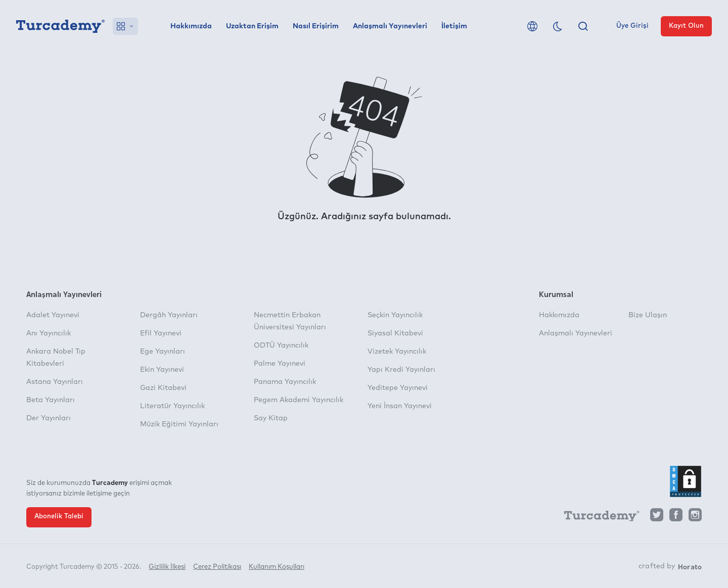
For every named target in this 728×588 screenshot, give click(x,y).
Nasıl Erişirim (316, 26)
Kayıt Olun (686, 26)
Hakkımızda (191, 26)
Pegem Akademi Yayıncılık (299, 400)
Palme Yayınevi (280, 364)
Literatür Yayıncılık (172, 406)
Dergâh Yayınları (169, 315)
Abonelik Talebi (59, 517)
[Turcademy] (597, 518)
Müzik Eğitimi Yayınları (179, 424)
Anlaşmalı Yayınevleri (390, 26)
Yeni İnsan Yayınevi (400, 406)
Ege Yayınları (163, 352)
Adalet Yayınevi (53, 315)
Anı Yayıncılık (49, 333)
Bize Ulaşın (648, 315)
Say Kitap (271, 418)
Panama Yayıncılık (285, 382)
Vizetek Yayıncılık (397, 352)
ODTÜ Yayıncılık (281, 346)
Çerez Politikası (217, 567)
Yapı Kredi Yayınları (401, 370)
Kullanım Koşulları (277, 567)
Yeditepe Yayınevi (398, 388)
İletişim (454, 26)
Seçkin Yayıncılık (395, 315)
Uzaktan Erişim (252, 26)
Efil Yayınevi (161, 333)
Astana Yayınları (55, 382)
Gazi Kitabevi (163, 388)
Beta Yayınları (51, 400)
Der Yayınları (49, 418)
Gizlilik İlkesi (167, 567)
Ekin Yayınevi (162, 370)
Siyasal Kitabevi (395, 333)
